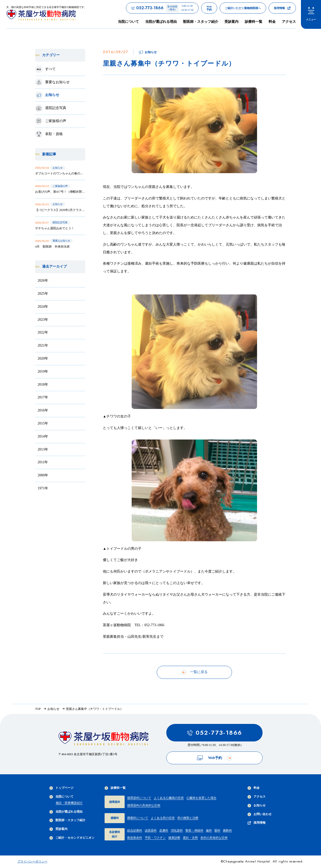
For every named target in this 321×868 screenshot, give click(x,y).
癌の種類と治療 (188, 818)
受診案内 (231, 22)
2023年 (43, 320)
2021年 (43, 345)
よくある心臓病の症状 (169, 798)
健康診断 (174, 838)
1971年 (43, 488)
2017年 (43, 397)
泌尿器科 (151, 830)
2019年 (43, 371)
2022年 (43, 332)
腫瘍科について (138, 818)
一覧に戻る (194, 672)
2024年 (43, 307)
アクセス (289, 22)
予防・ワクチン (155, 838)
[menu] (311, 14)
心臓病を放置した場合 (201, 798)
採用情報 (257, 823)
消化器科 (177, 830)
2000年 (43, 475)
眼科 (217, 830)
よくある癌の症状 (163, 818)
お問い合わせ (260, 814)
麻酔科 (227, 830)
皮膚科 (164, 830)
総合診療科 (135, 830)
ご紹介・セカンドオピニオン (72, 838)
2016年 (43, 410)
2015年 (43, 423)
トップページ (61, 788)
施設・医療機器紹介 (69, 803)
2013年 (43, 449)
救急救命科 (135, 838)
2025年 (43, 294)
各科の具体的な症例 (214, 838)
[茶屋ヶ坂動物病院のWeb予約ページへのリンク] (209, 8)
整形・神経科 (194, 830)
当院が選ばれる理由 (161, 22)
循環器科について (139, 798)
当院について (61, 797)
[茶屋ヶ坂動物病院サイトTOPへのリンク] (46, 14)
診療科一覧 (115, 788)
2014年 (43, 436)
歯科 (209, 830)
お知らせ (257, 805)
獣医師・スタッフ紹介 (201, 22)
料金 (272, 22)
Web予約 (214, 758)
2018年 (43, 385)
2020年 (43, 358)
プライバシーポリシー (32, 861)
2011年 (43, 462)
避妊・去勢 (190, 838)
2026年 (43, 281)
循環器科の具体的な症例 (144, 805)
